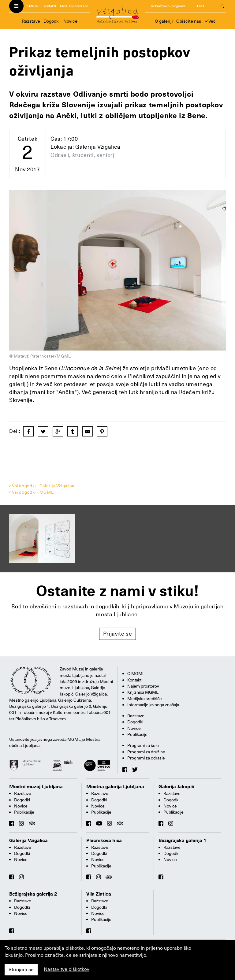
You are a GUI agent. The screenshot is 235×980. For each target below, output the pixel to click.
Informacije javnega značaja (153, 705)
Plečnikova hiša (104, 841)
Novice (70, 21)
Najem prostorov (143, 686)
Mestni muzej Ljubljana (36, 787)
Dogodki (52, 21)
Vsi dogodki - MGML (33, 492)
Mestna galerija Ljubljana (115, 787)
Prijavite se (118, 634)
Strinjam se (21, 970)
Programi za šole (143, 745)
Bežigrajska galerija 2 (33, 894)
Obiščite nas (189, 21)
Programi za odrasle (146, 758)
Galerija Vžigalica (28, 841)
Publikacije (137, 734)
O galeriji (164, 21)
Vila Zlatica (99, 894)
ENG (201, 6)
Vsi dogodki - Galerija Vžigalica (43, 486)
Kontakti (50, 6)
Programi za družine (146, 752)
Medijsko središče (74, 6)
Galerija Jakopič (176, 787)
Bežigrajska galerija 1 (183, 841)
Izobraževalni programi (168, 6)
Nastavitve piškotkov (67, 969)
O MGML (33, 6)
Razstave (31, 21)
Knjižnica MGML (143, 692)
